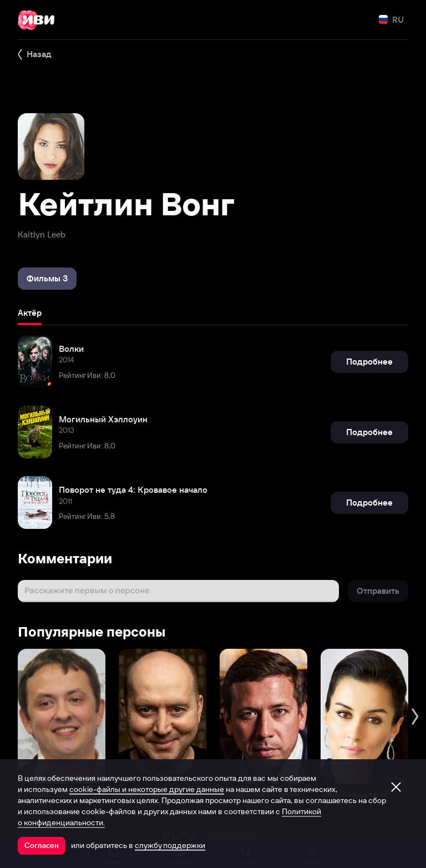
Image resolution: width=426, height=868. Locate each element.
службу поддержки (170, 845)
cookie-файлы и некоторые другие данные (147, 789)
